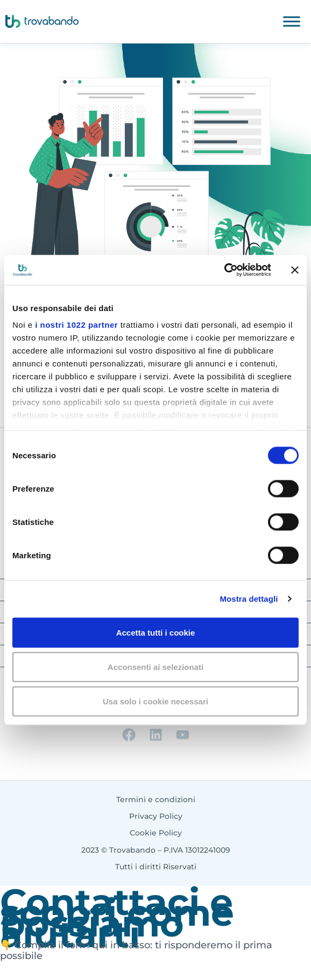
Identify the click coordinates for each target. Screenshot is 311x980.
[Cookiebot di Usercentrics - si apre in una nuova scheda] (224, 270)
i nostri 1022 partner (76, 325)
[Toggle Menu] (292, 21)
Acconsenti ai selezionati (155, 666)
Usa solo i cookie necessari (155, 701)
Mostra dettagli (249, 599)
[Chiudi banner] (295, 270)
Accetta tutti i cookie (156, 632)
